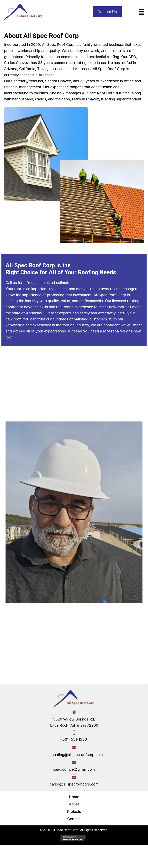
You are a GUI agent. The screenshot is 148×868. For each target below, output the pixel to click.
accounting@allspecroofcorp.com (74, 755)
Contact (74, 819)
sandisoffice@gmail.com (74, 769)
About (74, 804)
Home (74, 797)
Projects (74, 811)
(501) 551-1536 (74, 739)
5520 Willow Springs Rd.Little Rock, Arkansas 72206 (74, 722)
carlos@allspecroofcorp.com (74, 784)
